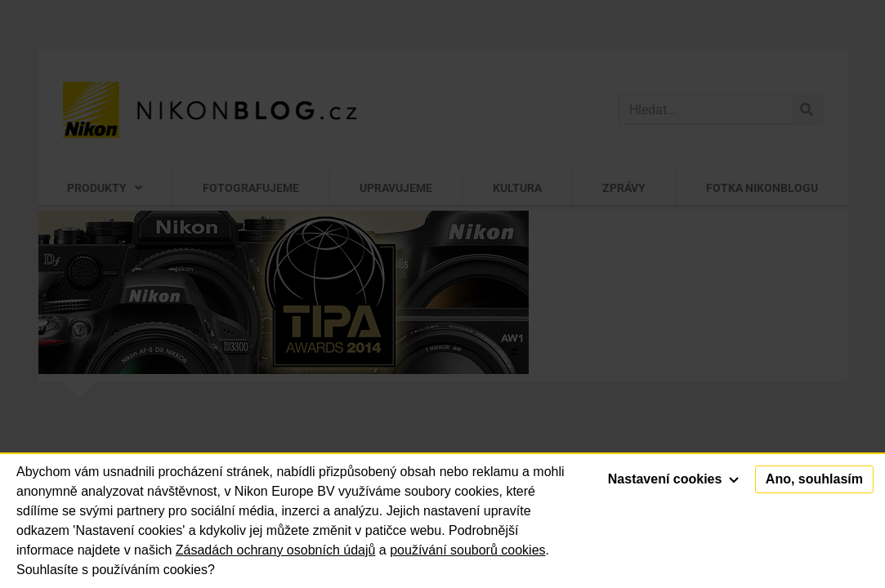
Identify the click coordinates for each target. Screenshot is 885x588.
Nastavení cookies (673, 479)
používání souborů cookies (467, 550)
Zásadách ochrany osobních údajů (276, 550)
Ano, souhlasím (814, 479)
